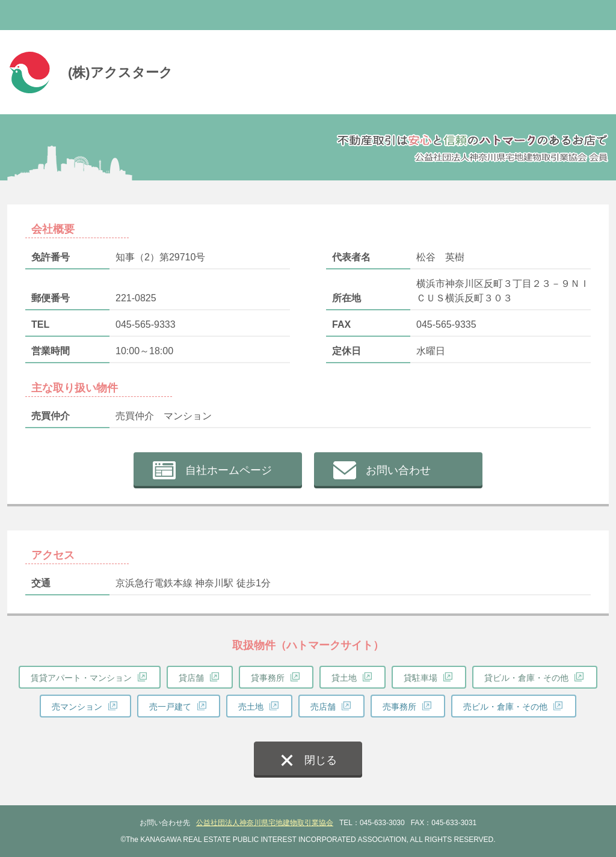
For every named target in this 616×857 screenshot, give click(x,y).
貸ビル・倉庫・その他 (526, 678)
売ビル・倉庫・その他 (505, 707)
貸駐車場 (420, 678)
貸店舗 (191, 678)
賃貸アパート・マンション (81, 678)
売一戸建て (170, 707)
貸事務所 (268, 678)
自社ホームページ (229, 470)
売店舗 (323, 707)
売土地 (251, 707)
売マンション (77, 707)
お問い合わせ (398, 470)
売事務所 (399, 707)
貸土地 (344, 678)
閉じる (321, 760)
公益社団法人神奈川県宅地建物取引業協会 (265, 823)
